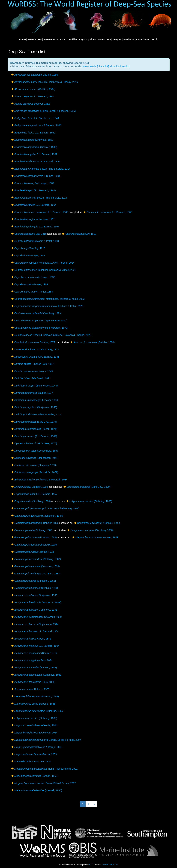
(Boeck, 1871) (34, 429)
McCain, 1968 (31, 762)
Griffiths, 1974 (33, 342)
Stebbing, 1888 (31, 530)
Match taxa (104, 39)
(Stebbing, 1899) (36, 313)
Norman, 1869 (95, 537)
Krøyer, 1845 (32, 371)
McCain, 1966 (34, 75)
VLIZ (91, 865)
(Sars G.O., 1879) (34, 422)
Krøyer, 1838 (33, 277)
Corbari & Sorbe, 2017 (36, 415)
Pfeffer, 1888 (32, 292)
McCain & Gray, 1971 (35, 349)
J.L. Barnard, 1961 (32, 96)
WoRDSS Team (111, 865)
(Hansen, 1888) (34, 668)
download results (120, 66)
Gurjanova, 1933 (34, 610)
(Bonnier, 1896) (34, 147)
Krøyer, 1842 (31, 639)
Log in (154, 39)
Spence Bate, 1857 (34, 451)
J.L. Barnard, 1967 (35, 227)
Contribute (142, 39)
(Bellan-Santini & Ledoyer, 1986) (43, 111)
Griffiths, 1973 (32, 552)
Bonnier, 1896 (34, 523)
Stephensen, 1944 (35, 118)
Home (22, 39)
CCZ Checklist (69, 39)
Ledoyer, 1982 (30, 104)
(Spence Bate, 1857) (39, 321)
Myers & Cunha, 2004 (35, 176)
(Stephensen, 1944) (34, 386)
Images (117, 39)
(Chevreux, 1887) (32, 140)
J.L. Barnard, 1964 (33, 205)
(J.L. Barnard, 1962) (33, 190)
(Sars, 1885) (33, 682)
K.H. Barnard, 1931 (35, 357)
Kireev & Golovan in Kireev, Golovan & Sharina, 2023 (51, 335)
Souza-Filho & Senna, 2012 (43, 783)
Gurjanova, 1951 (36, 675)
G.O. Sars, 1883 (35, 574)
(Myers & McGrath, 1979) (39, 328)
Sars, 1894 (32, 660)
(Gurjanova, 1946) (34, 407)
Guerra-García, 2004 (34, 725)
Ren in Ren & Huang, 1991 (44, 769)
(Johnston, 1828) (35, 566)
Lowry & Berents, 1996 (36, 125)
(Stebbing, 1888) (31, 501)
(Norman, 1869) (34, 537)
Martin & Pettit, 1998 (35, 241)
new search (89, 66)
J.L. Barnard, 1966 (35, 162)
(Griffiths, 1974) (33, 89)
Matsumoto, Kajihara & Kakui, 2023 (48, 299)
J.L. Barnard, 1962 (33, 133)
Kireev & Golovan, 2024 (34, 733)
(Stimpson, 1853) (34, 465)
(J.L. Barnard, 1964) (34, 436)
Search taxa (35, 39)
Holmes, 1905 (30, 689)
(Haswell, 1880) (36, 790)
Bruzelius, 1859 (37, 711)
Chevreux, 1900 (34, 545)
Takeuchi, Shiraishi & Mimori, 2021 (43, 270)
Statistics (129, 39)
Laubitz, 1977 (32, 393)
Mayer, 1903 (28, 255)
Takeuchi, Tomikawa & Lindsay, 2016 (44, 82)
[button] (12, 75)
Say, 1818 (29, 234)
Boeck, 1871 (31, 378)
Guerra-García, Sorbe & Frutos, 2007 (46, 740)
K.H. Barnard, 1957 (34, 494)
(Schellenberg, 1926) (45, 508)
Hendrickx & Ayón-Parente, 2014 (42, 263)
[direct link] (103, 66)
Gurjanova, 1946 (34, 595)
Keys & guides (87, 39)
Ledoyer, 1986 (34, 400)
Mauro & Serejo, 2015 (36, 747)
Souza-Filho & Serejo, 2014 (40, 169)
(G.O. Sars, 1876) (34, 443)
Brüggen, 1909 (29, 487)
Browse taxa (51, 39)
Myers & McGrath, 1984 (39, 480)
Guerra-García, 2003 (34, 754)
